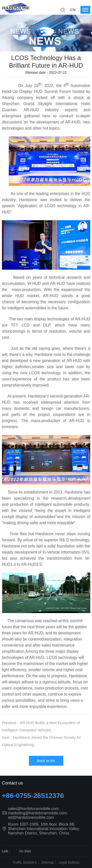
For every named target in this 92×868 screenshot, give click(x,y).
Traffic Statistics (25, 862)
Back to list (46, 761)
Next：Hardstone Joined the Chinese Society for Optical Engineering (42, 741)
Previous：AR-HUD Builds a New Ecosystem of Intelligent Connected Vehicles (41, 726)
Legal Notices (69, 862)
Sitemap (47, 862)
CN (73, 10)
